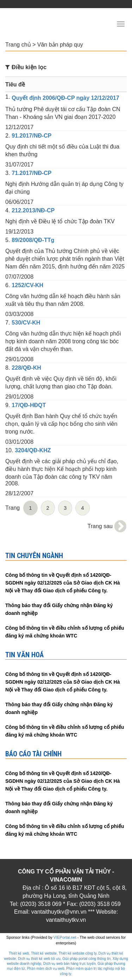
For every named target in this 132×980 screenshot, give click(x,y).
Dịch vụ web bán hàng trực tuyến (70, 964)
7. (8, 323)
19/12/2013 (19, 232)
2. (8, 136)
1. (8, 97)
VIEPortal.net (65, 937)
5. (8, 240)
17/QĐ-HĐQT (29, 405)
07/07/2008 (19, 277)
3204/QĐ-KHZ (33, 450)
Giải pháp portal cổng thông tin (86, 959)
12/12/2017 (19, 127)
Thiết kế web (19, 953)
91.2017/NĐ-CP (32, 136)
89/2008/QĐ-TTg (33, 240)
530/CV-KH (26, 323)
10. (9, 450)
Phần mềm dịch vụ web (46, 969)
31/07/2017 (19, 165)
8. (8, 368)
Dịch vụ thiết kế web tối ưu (39, 959)
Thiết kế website (44, 953)
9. (8, 405)
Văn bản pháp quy (60, 45)
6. (8, 285)
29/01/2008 (19, 359)
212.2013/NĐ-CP (33, 210)
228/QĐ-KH (26, 368)
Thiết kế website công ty (78, 953)
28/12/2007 (19, 493)
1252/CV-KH (27, 285)
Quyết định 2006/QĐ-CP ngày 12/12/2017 (65, 98)
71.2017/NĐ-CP (32, 173)
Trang (12, 508)
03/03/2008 (19, 314)
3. (8, 173)
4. (8, 210)
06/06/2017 (19, 202)
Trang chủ (18, 45)
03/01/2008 (19, 442)
